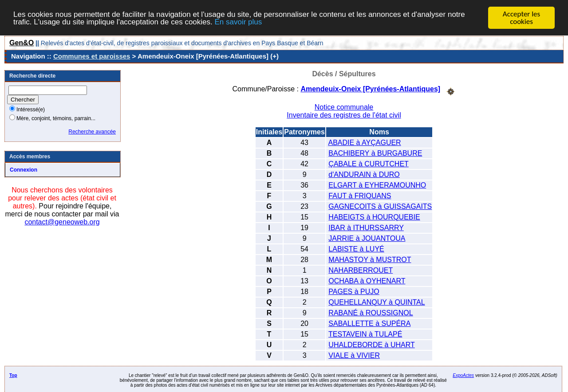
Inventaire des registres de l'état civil (344, 115)
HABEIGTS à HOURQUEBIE (374, 217)
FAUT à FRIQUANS (360, 196)
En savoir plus (238, 22)
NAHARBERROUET (361, 270)
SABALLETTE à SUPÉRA (369, 323)
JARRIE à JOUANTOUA (367, 238)
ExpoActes (463, 375)
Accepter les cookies (521, 18)
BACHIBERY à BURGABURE (375, 153)
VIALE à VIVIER (354, 355)
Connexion (24, 170)
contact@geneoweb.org (62, 222)
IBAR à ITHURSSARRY (366, 228)
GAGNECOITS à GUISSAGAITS (380, 206)
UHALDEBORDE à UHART (371, 345)
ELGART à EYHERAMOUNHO (377, 185)
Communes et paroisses (92, 56)
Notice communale (344, 107)
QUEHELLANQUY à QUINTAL (377, 302)
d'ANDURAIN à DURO (364, 174)
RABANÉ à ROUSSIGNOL (371, 313)
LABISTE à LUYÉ (356, 249)
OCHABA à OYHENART (367, 281)
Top (13, 375)
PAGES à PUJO (354, 292)
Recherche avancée (92, 132)
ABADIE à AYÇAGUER (364, 143)
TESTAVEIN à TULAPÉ (365, 334)
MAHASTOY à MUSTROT (370, 260)
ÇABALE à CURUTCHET (368, 164)
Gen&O (22, 43)
